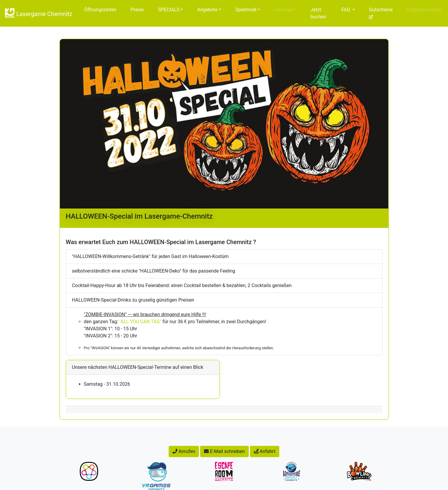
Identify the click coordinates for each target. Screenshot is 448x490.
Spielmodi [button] (246, 10)
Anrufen (184, 451)
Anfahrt (265, 451)
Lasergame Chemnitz (39, 13)
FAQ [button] (346, 10)
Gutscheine (381, 13)
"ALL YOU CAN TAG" (140, 322)
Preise (137, 10)
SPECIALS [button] (169, 10)
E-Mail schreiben (224, 451)
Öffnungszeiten (100, 10)
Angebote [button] (207, 10)
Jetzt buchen (318, 13)
